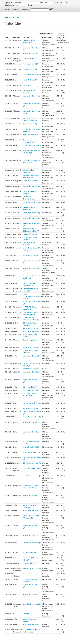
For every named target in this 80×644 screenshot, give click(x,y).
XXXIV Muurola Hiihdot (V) (32, 369)
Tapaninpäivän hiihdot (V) (32, 568)
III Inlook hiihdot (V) (30, 59)
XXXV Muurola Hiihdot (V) (32, 347)
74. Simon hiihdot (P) (30, 328)
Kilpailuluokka (9, 5)
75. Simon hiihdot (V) (30, 255)
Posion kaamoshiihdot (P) (32, 417)
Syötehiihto (27, 85)
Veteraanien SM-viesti (31, 535)
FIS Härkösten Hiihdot (31, 552)
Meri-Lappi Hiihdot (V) (31, 135)
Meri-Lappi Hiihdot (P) (31, 64)
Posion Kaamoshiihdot (31, 390)
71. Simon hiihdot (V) (30, 408)
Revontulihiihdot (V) (30, 69)
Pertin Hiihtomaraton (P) (32, 213)
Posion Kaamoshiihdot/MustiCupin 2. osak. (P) (32, 296)
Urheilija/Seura (25, 9)
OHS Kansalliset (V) (30, 387)
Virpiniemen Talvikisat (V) (32, 181)
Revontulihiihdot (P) (30, 124)
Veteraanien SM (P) (30, 53)
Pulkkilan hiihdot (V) (30, 563)
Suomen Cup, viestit (30, 340)
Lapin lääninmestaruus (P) (32, 543)
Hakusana (17, 3)
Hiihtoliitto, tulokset (14, 18)
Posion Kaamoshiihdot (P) (32, 75)
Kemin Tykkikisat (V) (30, 80)
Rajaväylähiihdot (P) (30, 574)
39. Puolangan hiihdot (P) (32, 463)
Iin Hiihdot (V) (28, 614)
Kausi (56, 3)
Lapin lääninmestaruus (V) (32, 476)
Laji (41, 3)
